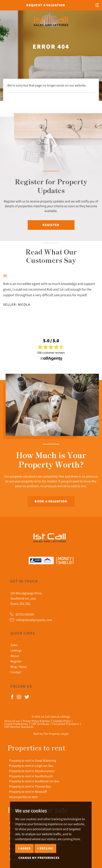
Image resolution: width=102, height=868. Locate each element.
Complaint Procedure (66, 724)
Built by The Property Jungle (51, 734)
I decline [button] (45, 848)
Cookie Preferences (16, 724)
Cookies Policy (62, 721)
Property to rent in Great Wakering (33, 760)
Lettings (16, 650)
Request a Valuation (46, 5)
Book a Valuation (51, 501)
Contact (16, 672)
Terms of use (12, 721)
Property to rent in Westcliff (28, 792)
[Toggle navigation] (97, 5)
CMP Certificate (40, 724)
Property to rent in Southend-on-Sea (34, 781)
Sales (14, 645)
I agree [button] (24, 848)
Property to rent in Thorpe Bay (30, 786)
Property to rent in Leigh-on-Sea (31, 766)
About (15, 656)
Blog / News (19, 667)
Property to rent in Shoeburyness (32, 771)
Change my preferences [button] (39, 858)
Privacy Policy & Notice (36, 721)
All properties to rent (23, 797)
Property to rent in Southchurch (31, 776)
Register (51, 225)
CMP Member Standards (19, 727)
